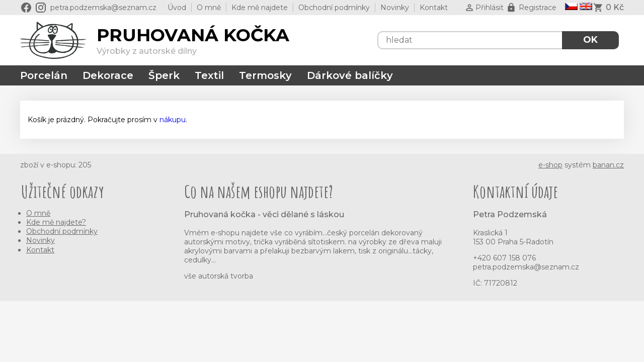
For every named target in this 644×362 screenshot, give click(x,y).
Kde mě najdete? (56, 222)
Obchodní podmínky (334, 8)
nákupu (173, 120)
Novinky (395, 8)
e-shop (550, 165)
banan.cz (608, 165)
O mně (209, 8)
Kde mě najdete (260, 8)
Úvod (177, 8)
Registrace (538, 8)
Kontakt (434, 8)
